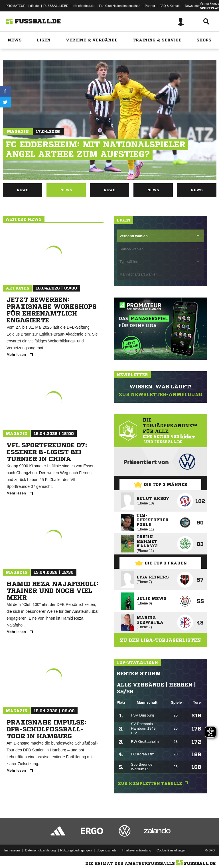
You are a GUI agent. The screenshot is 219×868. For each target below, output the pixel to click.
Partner (150, 6)
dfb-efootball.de (84, 6)
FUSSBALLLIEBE (56, 6)
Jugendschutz (107, 849)
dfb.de (34, 6)
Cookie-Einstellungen (171, 849)
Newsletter (192, 6)
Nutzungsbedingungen (76, 849)
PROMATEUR (16, 6)
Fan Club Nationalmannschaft (120, 6)
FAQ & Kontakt (170, 6)
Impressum (12, 849)
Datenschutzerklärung (40, 849)
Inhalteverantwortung (136, 849)
